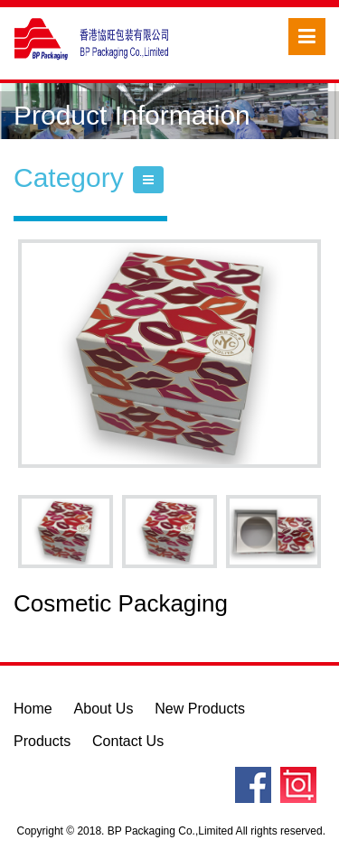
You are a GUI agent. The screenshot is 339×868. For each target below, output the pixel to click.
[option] (169, 354)
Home (33, 709)
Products (42, 741)
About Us (104, 709)
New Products (200, 709)
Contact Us (128, 741)
